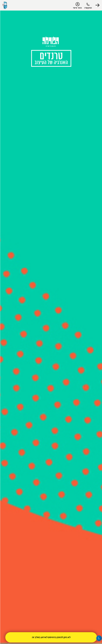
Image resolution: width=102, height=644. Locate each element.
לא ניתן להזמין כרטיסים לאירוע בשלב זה (51, 637)
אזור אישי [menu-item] (77, 6)
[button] (97, 5)
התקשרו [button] (88, 8)
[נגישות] (99, 638)
